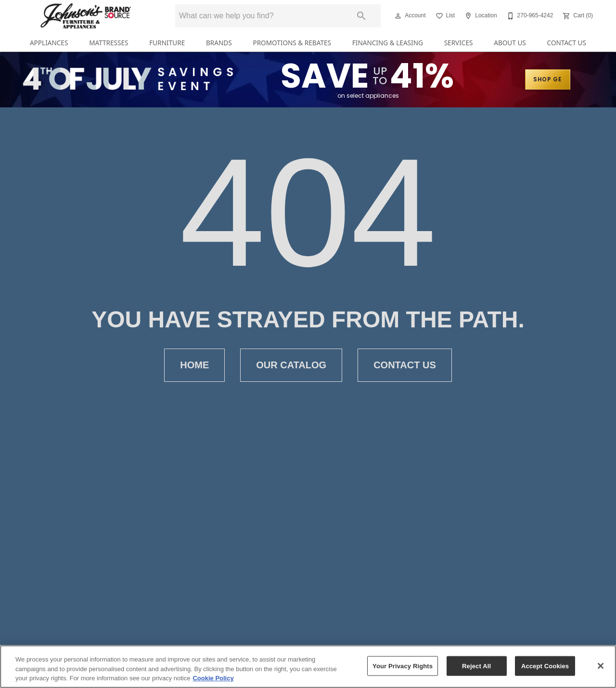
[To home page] (86, 16)
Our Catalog (291, 365)
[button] (398, 16)
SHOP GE (548, 79)
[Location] (480, 16)
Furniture (167, 43)
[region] (308, 667)
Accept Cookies (545, 666)
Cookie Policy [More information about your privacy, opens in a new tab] (213, 678)
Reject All (476, 666)
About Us (510, 43)
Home (194, 365)
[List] (444, 16)
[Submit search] (361, 16)
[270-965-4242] (529, 16)
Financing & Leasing (388, 43)
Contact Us (567, 43)
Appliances (49, 43)
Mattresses (109, 43)
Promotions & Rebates (292, 43)
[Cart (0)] (577, 16)
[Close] (601, 666)
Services (459, 43)
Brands (219, 43)
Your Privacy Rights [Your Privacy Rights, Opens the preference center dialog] (403, 666)
